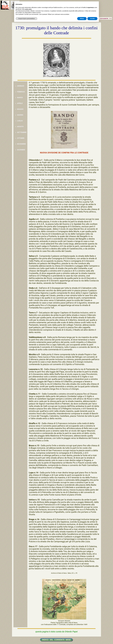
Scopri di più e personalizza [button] (26, 19)
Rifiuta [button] (82, 19)
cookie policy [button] (28, 9)
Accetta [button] (92, 19)
